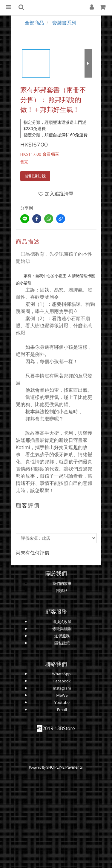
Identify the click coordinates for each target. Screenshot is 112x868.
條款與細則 (62, 629)
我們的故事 (62, 583)
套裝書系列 (64, 23)
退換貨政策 (62, 622)
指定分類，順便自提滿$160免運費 (56, 135)
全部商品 (34, 23)
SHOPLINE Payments (65, 767)
